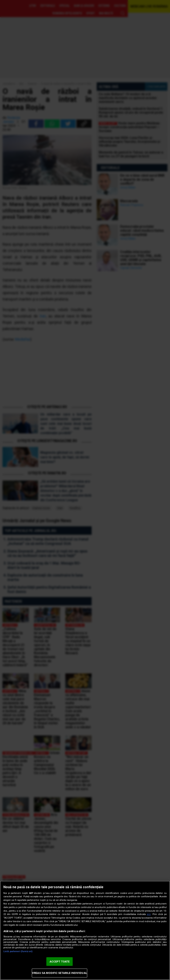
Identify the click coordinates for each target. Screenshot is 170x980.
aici (149, 914)
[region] (85, 930)
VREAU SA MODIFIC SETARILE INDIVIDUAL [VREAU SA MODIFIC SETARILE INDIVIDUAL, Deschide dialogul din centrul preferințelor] (60, 973)
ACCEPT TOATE (60, 962)
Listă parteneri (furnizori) (18, 951)
